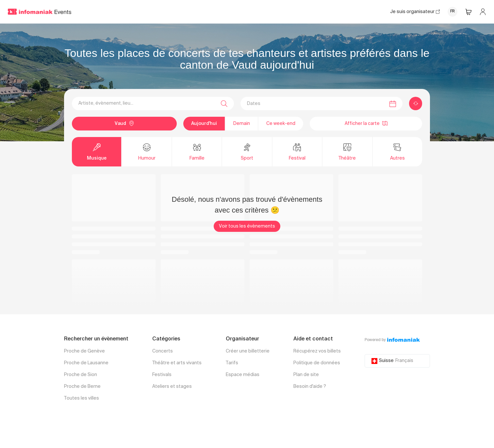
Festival (297, 151)
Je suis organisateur (415, 12)
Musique (97, 151)
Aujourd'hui (204, 124)
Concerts (163, 351)
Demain (242, 124)
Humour (147, 151)
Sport (247, 151)
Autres (397, 151)
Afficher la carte (366, 123)
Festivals (162, 375)
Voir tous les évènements (247, 226)
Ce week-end (281, 124)
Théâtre (347, 151)
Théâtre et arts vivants (177, 363)
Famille (197, 151)
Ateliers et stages (172, 387)
